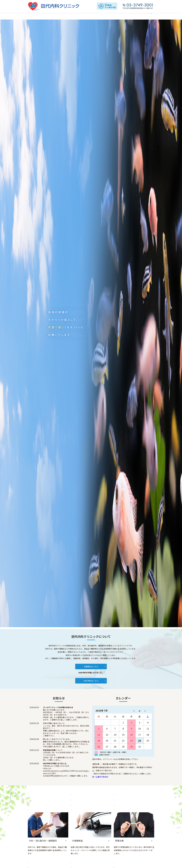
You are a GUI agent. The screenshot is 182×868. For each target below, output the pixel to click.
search (149, 17)
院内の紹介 (68, 16)
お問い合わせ (138, 16)
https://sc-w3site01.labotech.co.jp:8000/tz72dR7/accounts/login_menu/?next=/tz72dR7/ (69, 771)
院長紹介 (57, 16)
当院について (46, 16)
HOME (35, 16)
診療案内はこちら (91, 667)
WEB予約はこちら (91, 681)
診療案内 (79, 16)
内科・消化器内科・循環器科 (97, 16)
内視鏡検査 (116, 16)
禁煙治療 (126, 16)
